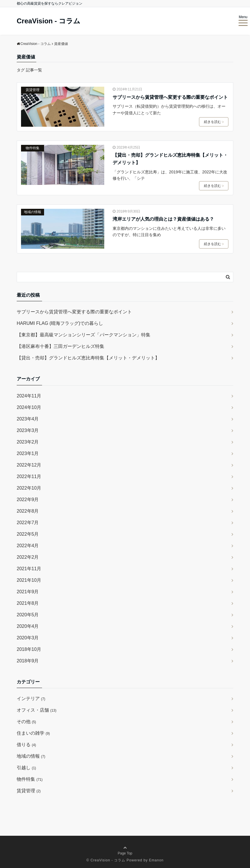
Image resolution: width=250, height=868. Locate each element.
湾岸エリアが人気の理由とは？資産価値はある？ (163, 219)
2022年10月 (29, 488)
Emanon (156, 860)
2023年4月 (28, 419)
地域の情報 (33, 212)
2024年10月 (29, 407)
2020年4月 (28, 626)
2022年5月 (28, 534)
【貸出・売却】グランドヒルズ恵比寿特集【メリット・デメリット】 (170, 159)
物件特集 (33, 148)
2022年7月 (28, 523)
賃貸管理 (33, 90)
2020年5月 (28, 615)
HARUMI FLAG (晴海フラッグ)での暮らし (60, 323)
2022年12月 (29, 465)
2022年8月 (28, 511)
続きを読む (214, 122)
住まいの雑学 (33, 733)
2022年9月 (28, 500)
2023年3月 (28, 430)
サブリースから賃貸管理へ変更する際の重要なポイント (170, 97)
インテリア (31, 699)
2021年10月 (29, 580)
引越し (26, 768)
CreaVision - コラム (49, 21)
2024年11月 (29, 396)
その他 (26, 722)
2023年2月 (28, 442)
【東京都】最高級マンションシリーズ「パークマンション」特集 (84, 335)
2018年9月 (28, 661)
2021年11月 (29, 569)
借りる (26, 745)
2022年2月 (28, 557)
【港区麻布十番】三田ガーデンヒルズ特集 (60, 346)
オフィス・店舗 (37, 710)
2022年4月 (28, 546)
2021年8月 (28, 603)
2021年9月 (28, 592)
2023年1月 (28, 453)
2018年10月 (29, 649)
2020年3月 (28, 638)
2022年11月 (29, 476)
